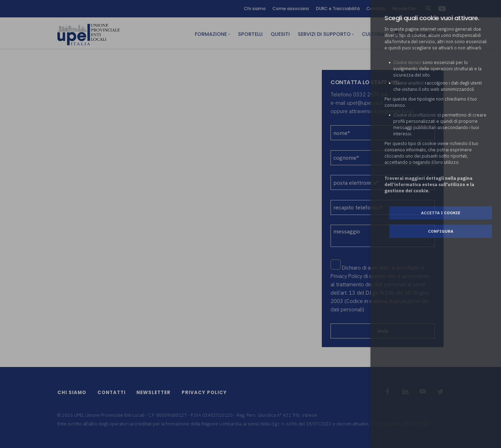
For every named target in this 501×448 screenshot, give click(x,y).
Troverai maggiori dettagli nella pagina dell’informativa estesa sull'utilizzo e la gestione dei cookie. (429, 185)
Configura (441, 231)
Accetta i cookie (441, 213)
